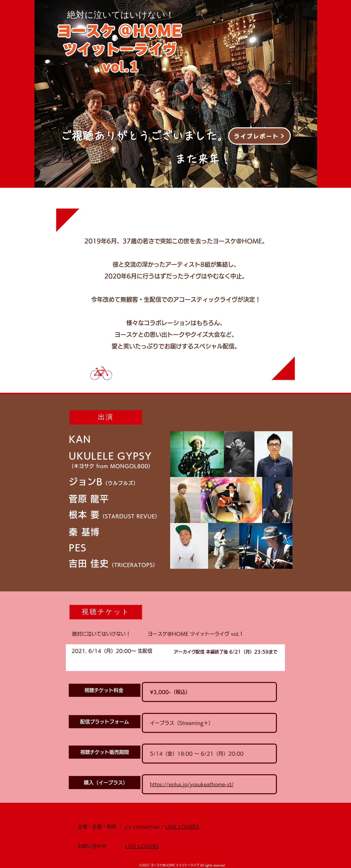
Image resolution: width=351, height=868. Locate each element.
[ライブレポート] (259, 136)
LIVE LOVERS (182, 827)
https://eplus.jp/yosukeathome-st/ (192, 784)
